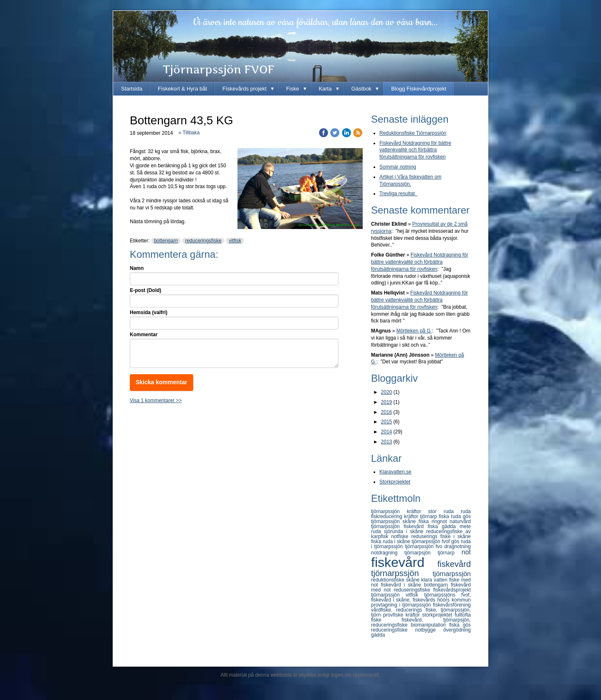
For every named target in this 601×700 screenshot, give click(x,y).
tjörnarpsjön (421, 553)
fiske (386, 620)
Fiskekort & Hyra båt (182, 89)
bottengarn (166, 241)
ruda (466, 511)
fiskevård (404, 562)
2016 (387, 412)
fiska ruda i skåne (391, 541)
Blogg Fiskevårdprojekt (419, 89)
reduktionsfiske (389, 580)
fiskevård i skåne (403, 585)
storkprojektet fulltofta (447, 615)
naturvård (460, 521)
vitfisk (235, 241)
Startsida (132, 89)
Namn (137, 268)
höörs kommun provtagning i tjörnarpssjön (421, 602)
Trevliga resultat (399, 194)
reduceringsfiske (203, 241)
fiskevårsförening (452, 605)
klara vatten (435, 580)
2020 (387, 392)
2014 (387, 432)
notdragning (388, 553)
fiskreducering (388, 516)
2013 (387, 442)
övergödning (457, 630)
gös (456, 541)
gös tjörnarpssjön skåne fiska (421, 519)
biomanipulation (430, 625)
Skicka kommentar (162, 382)
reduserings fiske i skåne (441, 536)
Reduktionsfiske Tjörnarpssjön (413, 133)
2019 (387, 402)
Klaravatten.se (395, 472)
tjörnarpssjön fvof (431, 541)
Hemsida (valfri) (149, 312)
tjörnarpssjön (452, 574)
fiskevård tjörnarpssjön (421, 569)
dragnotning (458, 546)
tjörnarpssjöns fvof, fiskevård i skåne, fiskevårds (421, 597)
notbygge (429, 630)
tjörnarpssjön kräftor (400, 511)
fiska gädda (444, 526)
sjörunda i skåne (405, 531)
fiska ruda (451, 516)
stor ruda (444, 511)
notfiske (401, 536)
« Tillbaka (189, 133)
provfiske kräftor (403, 615)
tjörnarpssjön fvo (424, 546)
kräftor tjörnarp (421, 516)
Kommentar (144, 335)
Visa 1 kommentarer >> (156, 400)
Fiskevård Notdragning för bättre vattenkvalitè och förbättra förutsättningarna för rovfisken (415, 150)
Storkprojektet (395, 482)
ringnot (441, 521)
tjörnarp (449, 553)
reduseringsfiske (413, 590)
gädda (378, 635)
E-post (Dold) (145, 290)
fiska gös (460, 625)
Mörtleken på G (414, 331)
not (466, 552)
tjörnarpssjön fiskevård (399, 526)
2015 (387, 422)
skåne (414, 580)
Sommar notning (398, 167)
